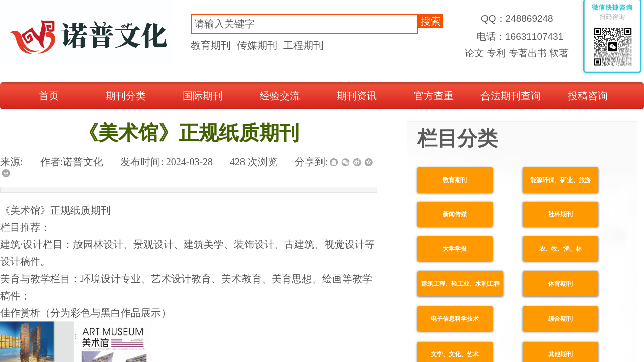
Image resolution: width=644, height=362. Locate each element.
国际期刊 (203, 96)
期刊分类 (126, 96)
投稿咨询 (588, 96)
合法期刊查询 (511, 96)
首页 (49, 96)
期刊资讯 (357, 96)
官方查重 (434, 96)
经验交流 (280, 96)
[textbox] (304, 24)
